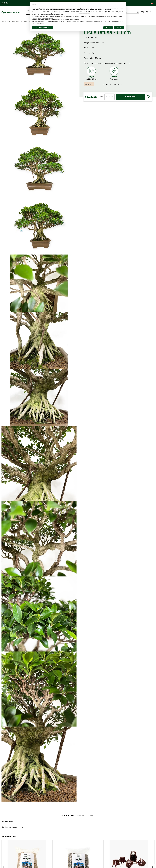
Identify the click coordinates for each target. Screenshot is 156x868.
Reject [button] (108, 28)
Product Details (86, 815)
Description (67, 815)
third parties (62, 11)
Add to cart (130, 97)
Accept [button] (119, 28)
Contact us (5, 3)
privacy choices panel (38, 23)
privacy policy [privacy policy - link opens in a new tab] (92, 8)
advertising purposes (84, 13)
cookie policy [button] (108, 10)
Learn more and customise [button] (43, 28)
